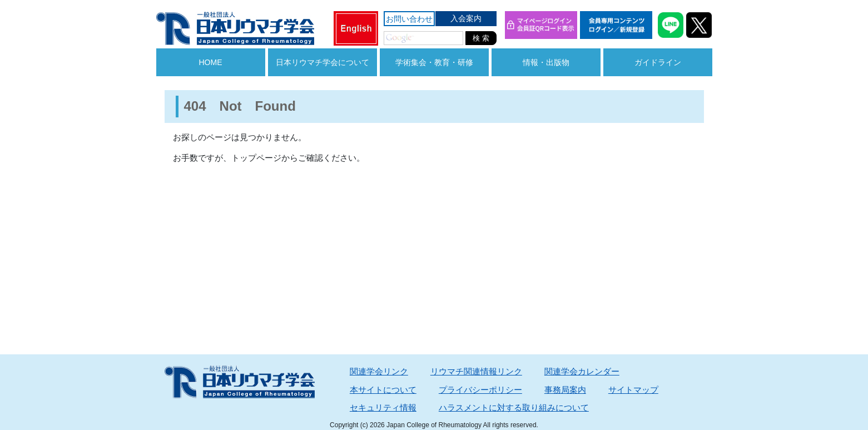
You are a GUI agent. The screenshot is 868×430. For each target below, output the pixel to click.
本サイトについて (383, 390)
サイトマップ (633, 390)
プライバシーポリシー (480, 390)
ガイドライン (658, 62)
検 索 (481, 38)
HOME (211, 62)
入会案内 (466, 18)
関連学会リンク (379, 371)
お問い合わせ (409, 19)
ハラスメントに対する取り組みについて (514, 407)
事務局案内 (565, 390)
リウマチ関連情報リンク (476, 371)
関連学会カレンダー (582, 371)
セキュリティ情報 (383, 407)
